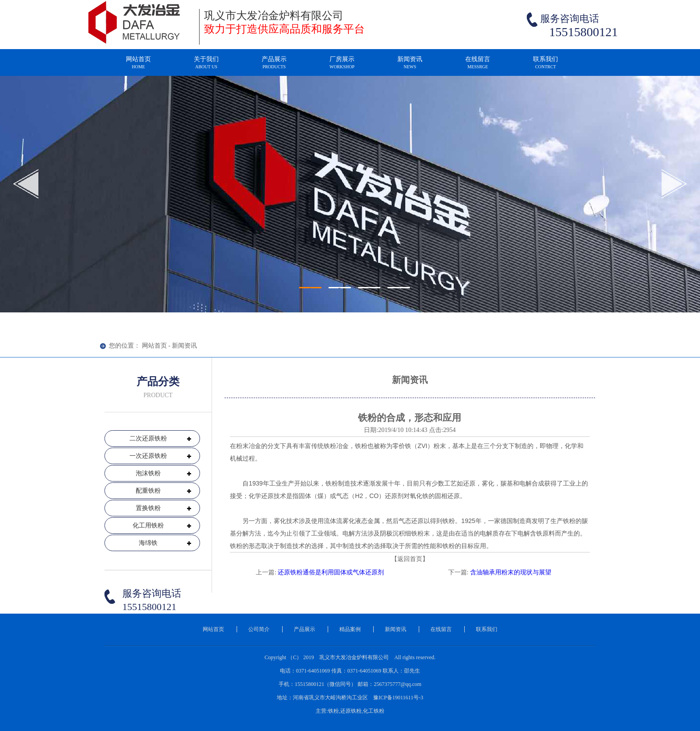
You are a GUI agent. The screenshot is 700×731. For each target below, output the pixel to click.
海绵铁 (148, 543)
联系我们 (546, 66)
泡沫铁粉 (148, 473)
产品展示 (274, 66)
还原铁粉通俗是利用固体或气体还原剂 (331, 572)
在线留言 (478, 66)
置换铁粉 (148, 508)
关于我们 (206, 66)
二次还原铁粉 (148, 438)
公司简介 (259, 629)
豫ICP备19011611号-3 (398, 698)
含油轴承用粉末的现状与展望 (511, 572)
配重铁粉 (148, 491)
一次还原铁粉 (148, 456)
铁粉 (330, 446)
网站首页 (138, 66)
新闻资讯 (410, 66)
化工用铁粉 (148, 525)
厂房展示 (342, 66)
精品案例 (350, 629)
